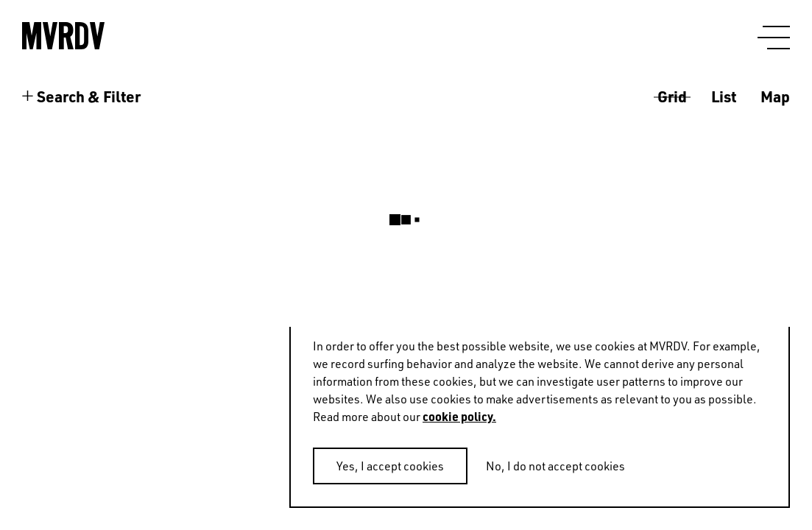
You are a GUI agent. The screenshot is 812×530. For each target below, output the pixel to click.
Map (775, 96)
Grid (672, 96)
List (724, 96)
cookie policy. (459, 416)
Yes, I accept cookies (390, 466)
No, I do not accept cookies (555, 466)
